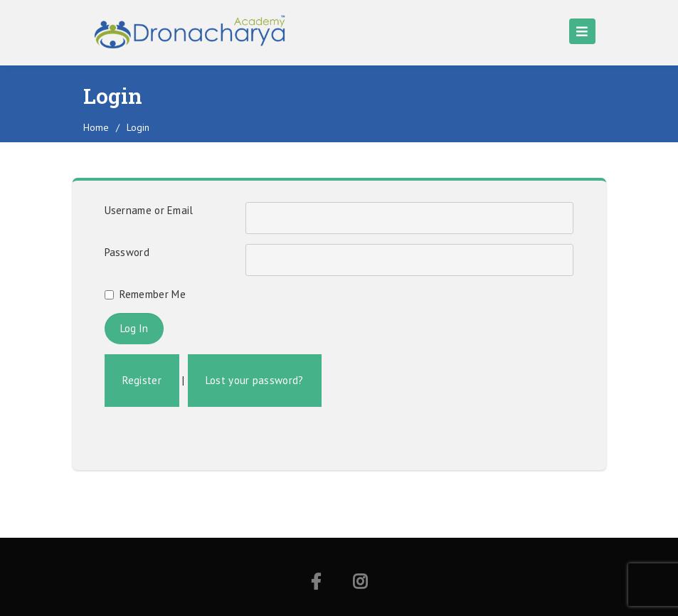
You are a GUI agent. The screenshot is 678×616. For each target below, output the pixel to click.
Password (127, 252)
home (96, 127)
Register (142, 380)
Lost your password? (255, 380)
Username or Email (149, 210)
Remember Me (153, 294)
